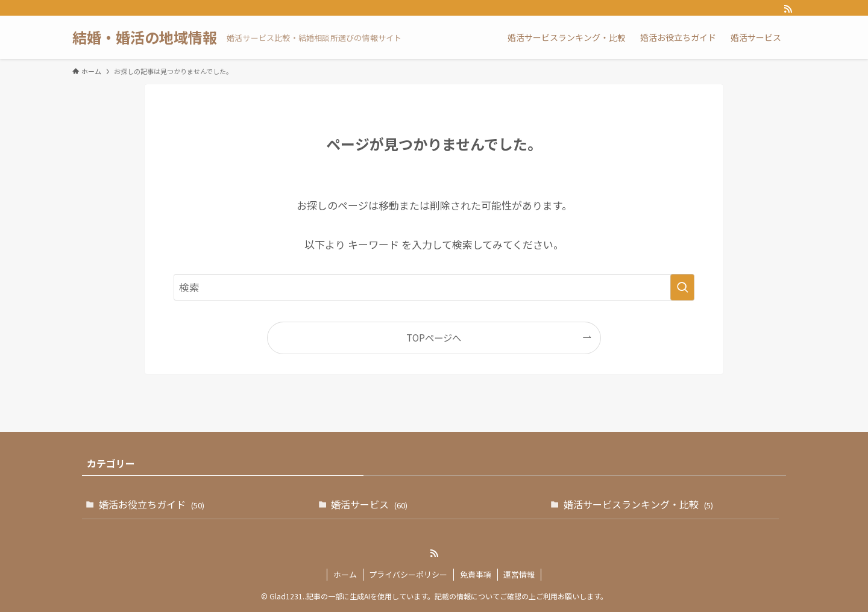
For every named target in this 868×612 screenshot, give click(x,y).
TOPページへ (434, 337)
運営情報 (519, 574)
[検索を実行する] (682, 287)
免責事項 (476, 574)
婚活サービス (369, 504)
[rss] (788, 9)
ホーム (345, 574)
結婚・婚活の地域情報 (145, 37)
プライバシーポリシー (408, 574)
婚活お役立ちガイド (152, 504)
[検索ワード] (434, 287)
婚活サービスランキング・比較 (638, 504)
